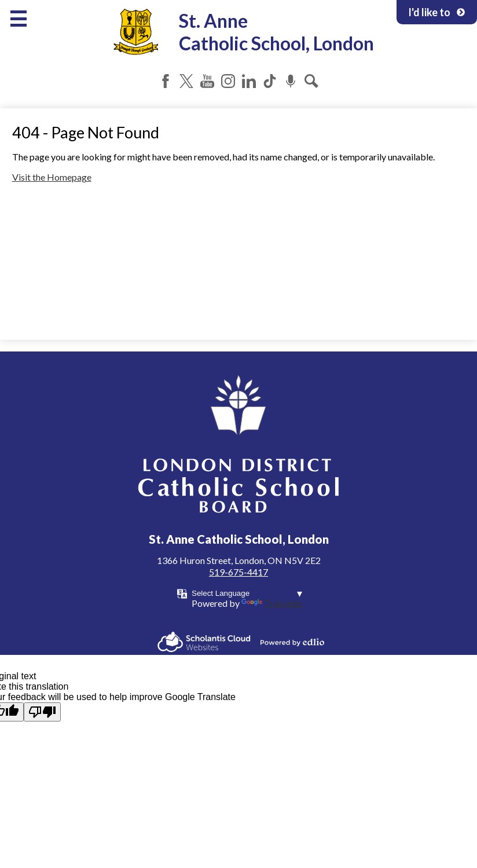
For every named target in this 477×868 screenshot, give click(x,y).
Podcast (291, 81)
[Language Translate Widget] (247, 593)
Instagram (228, 81)
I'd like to (437, 12)
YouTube (207, 81)
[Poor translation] (42, 712)
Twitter (186, 81)
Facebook (166, 81)
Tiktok (270, 81)
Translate (272, 603)
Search (311, 81)
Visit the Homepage (52, 177)
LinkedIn (249, 81)
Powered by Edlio (292, 642)
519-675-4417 (238, 572)
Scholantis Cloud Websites (204, 642)
